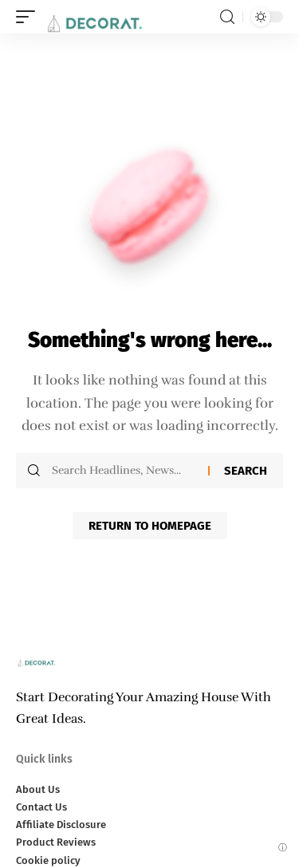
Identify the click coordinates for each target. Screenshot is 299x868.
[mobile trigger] (30, 17)
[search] (227, 17)
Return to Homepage (150, 526)
